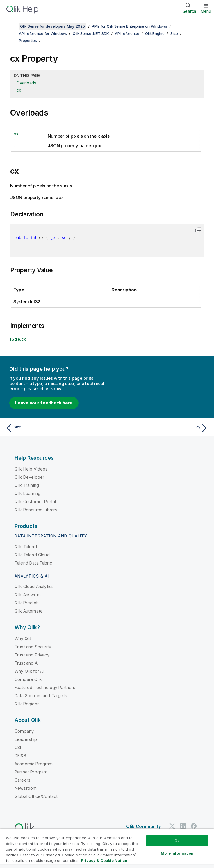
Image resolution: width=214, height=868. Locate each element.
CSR (19, 747)
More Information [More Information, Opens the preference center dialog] (177, 853)
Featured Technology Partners (45, 687)
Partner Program (31, 771)
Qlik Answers (28, 594)
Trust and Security (33, 646)
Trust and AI (26, 662)
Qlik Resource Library (36, 509)
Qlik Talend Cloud (32, 554)
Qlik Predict (26, 602)
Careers (23, 779)
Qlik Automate (29, 610)
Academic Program (34, 763)
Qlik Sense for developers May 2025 (52, 26)
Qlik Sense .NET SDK (91, 33)
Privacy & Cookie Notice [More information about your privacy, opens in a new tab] (104, 860)
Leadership (26, 739)
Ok (177, 841)
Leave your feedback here (44, 402)
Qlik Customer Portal (35, 501)
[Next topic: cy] (159, 427)
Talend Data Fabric (33, 562)
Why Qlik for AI (29, 671)
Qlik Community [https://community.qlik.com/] (144, 826)
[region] (107, 848)
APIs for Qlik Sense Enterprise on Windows (130, 26)
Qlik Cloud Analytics (34, 586)
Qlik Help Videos (31, 468)
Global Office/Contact (36, 796)
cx (19, 90)
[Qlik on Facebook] (194, 825)
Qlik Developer (29, 476)
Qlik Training (27, 485)
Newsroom (26, 788)
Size (174, 33)
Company (24, 731)
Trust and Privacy (32, 654)
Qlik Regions (27, 703)
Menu (206, 11)
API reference (127, 33)
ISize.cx (18, 339)
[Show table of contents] (12, 26)
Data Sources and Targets (41, 695)
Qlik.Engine (155, 33)
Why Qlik (23, 638)
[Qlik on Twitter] (172, 825)
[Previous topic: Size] (55, 427)
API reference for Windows (43, 33)
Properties (28, 40)
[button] (198, 229)
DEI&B (20, 755)
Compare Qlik (28, 679)
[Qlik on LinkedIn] (183, 825)
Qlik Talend (26, 546)
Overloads (26, 83)
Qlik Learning (27, 493)
